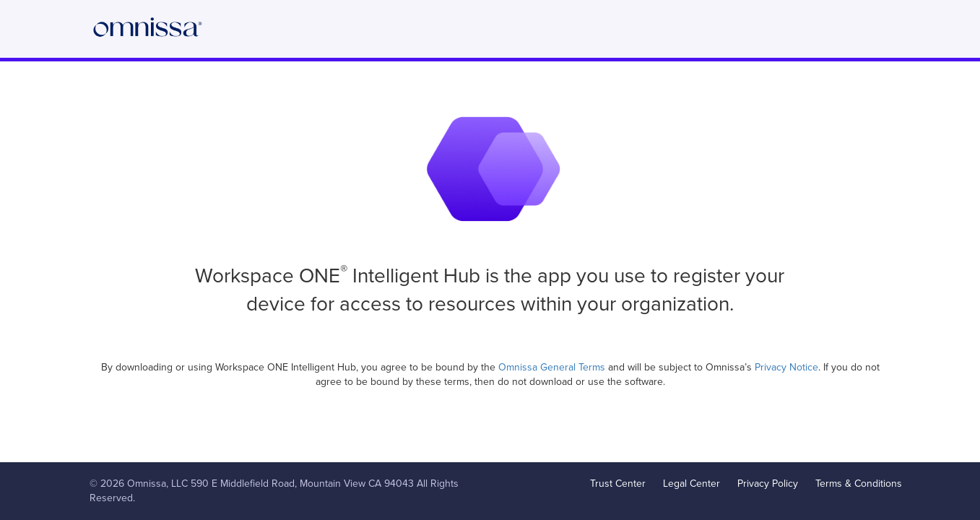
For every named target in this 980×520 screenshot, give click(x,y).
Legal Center (691, 484)
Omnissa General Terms (553, 367)
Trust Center (618, 484)
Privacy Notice (786, 367)
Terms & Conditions (859, 484)
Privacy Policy (768, 484)
